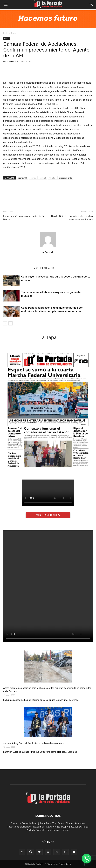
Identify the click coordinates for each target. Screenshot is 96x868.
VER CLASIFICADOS (48, 515)
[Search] (91, 4)
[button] (6, 4)
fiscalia (52, 178)
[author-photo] (48, 247)
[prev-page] (5, 323)
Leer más (74, 700)
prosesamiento (65, 178)
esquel (33, 178)
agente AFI (22, 178)
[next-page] (10, 323)
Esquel (14, 33)
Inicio (6, 33)
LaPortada (12, 61)
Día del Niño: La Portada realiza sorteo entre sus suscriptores (72, 218)
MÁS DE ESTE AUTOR (44, 268)
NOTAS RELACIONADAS (17, 268)
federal (43, 178)
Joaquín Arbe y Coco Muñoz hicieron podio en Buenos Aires (33, 743)
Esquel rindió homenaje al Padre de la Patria (24, 218)
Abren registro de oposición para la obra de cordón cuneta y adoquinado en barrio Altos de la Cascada (47, 690)
